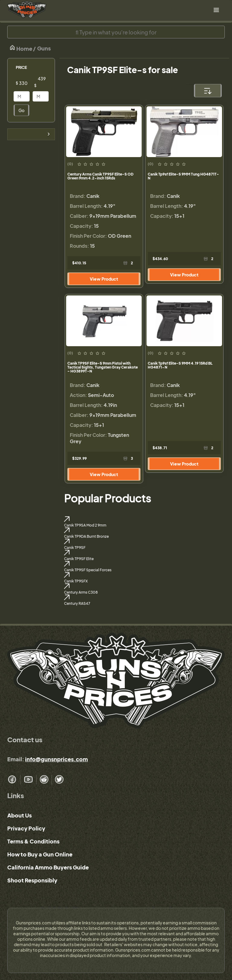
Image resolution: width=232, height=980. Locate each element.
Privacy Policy (26, 828)
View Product (104, 279)
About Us (19, 815)
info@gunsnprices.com (56, 759)
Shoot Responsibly (32, 880)
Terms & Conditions (33, 841)
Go (21, 110)
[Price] (26, 83)
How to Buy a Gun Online (40, 854)
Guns (44, 48)
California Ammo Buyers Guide (48, 867)
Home (21, 48)
